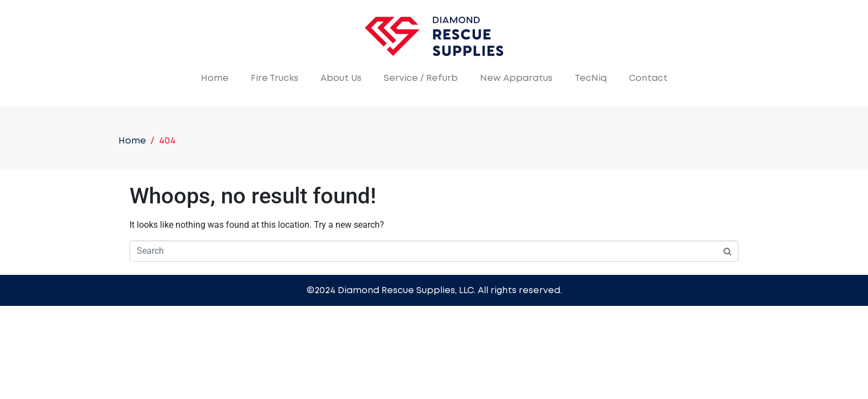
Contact (648, 78)
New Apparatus (516, 78)
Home (215, 78)
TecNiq (591, 78)
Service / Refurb (421, 78)
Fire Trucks (275, 78)
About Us (341, 78)
